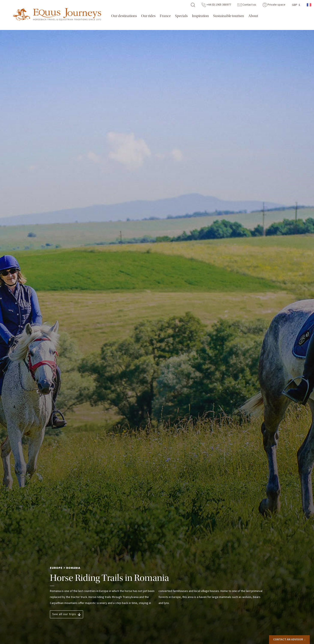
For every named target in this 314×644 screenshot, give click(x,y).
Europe (56, 568)
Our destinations (124, 16)
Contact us (247, 5)
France (165, 16)
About (253, 16)
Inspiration (200, 16)
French (309, 5)
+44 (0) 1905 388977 (216, 5)
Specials (181, 16)
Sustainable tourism (229, 16)
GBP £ (296, 5)
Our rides (148, 16)
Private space (274, 5)
